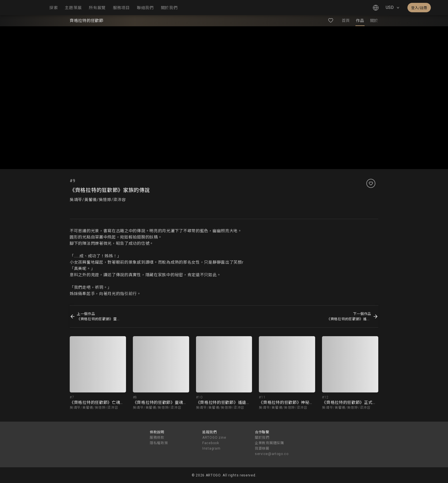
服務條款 (157, 438)
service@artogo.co (272, 454)
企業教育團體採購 (269, 443)
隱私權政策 (159, 443)
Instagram (211, 448)
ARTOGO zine (214, 438)
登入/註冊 (419, 8)
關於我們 (262, 438)
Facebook (211, 443)
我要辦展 (262, 448)
